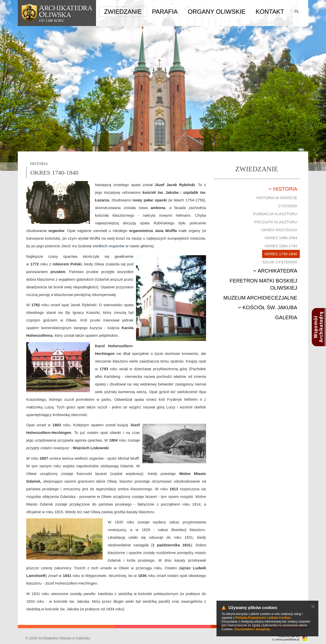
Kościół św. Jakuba (268, 307)
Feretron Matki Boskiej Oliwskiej (263, 284)
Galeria (286, 317)
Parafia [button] (165, 12)
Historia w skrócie (277, 198)
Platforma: (289, 636)
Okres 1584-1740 (281, 246)
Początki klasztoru (276, 222)
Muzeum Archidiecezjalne (260, 298)
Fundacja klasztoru (275, 214)
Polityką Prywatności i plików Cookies (263, 618)
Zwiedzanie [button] (123, 12)
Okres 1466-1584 (281, 238)
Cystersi (288, 206)
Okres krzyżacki (279, 230)
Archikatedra (275, 271)
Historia (283, 189)
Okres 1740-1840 (281, 254)
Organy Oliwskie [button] (217, 12)
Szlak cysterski (280, 262)
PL (297, 12)
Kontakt (270, 12)
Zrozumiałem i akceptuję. (253, 629)
